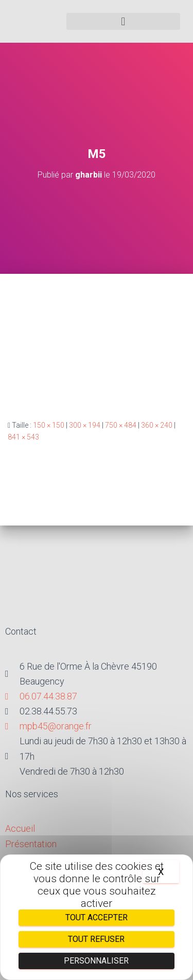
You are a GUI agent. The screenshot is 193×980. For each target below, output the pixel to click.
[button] (124, 21)
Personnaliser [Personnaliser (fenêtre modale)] (96, 961)
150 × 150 (49, 425)
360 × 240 (157, 425)
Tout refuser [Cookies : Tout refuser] (96, 939)
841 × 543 (23, 437)
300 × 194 (85, 425)
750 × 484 (121, 425)
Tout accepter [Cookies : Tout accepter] (97, 917)
